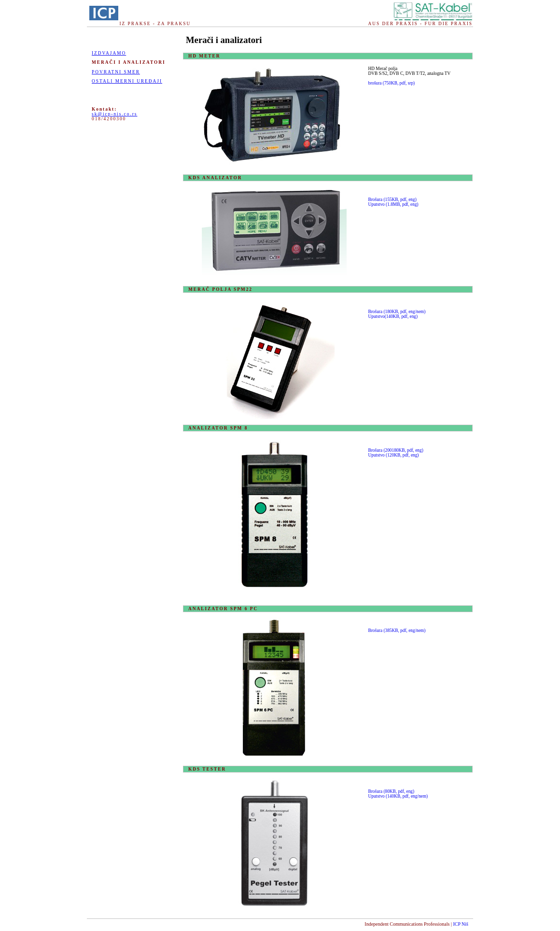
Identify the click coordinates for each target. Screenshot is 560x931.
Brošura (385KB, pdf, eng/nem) (397, 630)
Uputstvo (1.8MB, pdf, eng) (393, 204)
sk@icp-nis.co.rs (114, 114)
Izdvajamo (109, 53)
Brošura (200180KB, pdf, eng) (396, 450)
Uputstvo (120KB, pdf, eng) (394, 455)
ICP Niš (461, 924)
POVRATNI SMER (116, 72)
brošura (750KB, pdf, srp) (392, 83)
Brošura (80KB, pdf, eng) (392, 791)
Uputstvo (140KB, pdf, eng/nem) (398, 796)
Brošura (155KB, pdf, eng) (392, 200)
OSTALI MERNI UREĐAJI (127, 81)
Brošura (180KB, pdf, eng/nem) (397, 312)
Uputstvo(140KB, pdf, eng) (393, 316)
